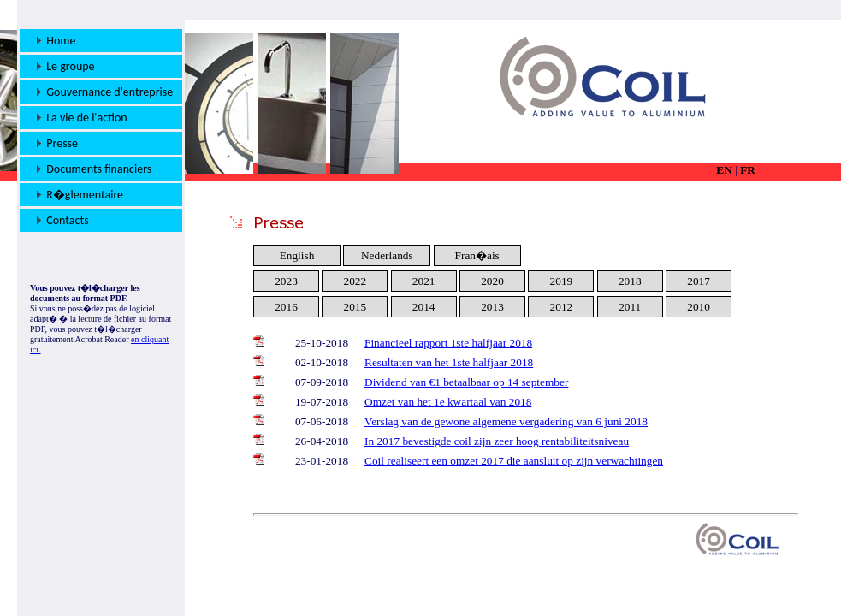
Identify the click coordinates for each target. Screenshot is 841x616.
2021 (424, 281)
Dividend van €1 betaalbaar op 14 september (466, 382)
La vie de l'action (82, 118)
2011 (630, 307)
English (297, 255)
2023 (286, 281)
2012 (562, 307)
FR (748, 170)
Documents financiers (94, 169)
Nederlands (387, 255)
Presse (57, 143)
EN (724, 170)
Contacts (63, 220)
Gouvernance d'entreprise (105, 92)
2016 (286, 307)
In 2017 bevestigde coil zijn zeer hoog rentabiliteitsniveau (497, 441)
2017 (699, 281)
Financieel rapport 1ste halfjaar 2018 (448, 343)
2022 (355, 281)
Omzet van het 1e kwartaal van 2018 (448, 402)
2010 (699, 307)
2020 (492, 281)
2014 (424, 307)
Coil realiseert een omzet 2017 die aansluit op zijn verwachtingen (514, 461)
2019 (562, 281)
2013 (492, 307)
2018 (630, 281)
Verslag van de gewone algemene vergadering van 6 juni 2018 (506, 421)
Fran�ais (477, 255)
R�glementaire (80, 195)
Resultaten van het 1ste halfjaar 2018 (449, 362)
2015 (355, 307)
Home (56, 41)
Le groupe (66, 66)
